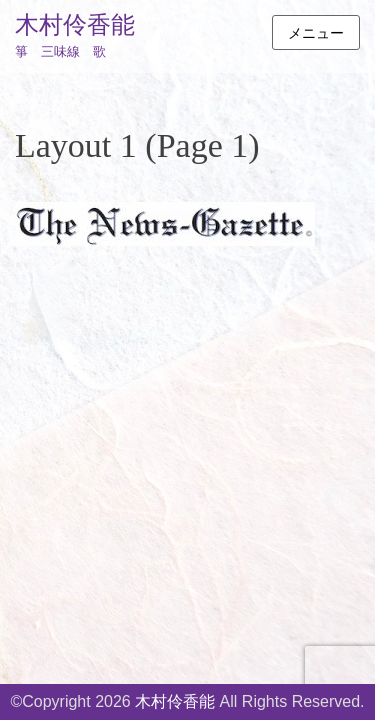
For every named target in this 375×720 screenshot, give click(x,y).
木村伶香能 (75, 25)
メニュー (316, 33)
